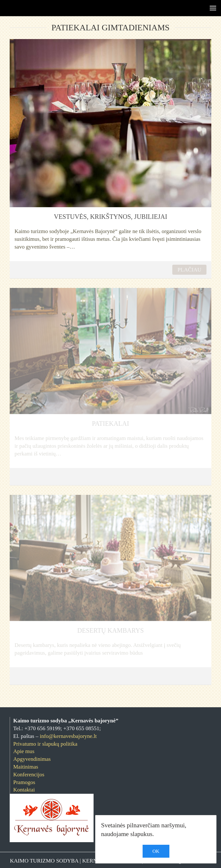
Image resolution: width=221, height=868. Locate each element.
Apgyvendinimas (32, 759)
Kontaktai (24, 790)
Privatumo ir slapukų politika (45, 744)
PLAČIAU (189, 270)
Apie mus (24, 751)
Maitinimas (26, 767)
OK (156, 851)
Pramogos (24, 782)
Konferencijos (29, 775)
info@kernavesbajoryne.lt (68, 736)
